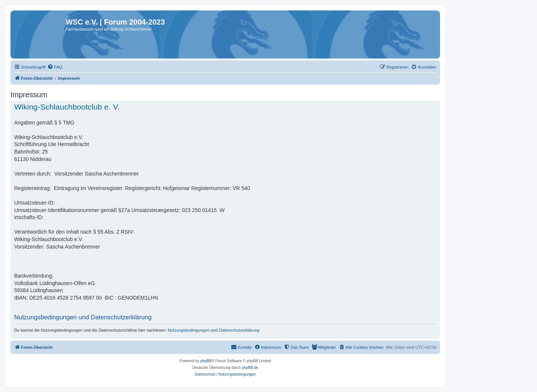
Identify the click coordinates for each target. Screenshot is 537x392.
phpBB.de (250, 368)
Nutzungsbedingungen (189, 330)
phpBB (206, 361)
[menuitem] (55, 67)
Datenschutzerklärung (239, 330)
